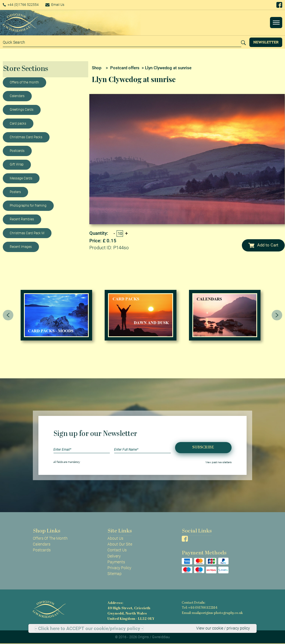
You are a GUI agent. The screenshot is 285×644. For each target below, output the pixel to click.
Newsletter (266, 42)
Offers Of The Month (50, 538)
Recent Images (21, 247)
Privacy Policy (119, 568)
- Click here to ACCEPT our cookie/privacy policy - (89, 629)
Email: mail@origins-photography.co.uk (211, 612)
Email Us (62, 5)
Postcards (17, 151)
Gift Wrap (17, 164)
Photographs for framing (28, 206)
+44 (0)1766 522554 (24, 5)
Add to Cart (263, 245)
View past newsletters (218, 462)
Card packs (18, 124)
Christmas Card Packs (26, 137)
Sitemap (115, 574)
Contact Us (117, 550)
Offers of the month (24, 82)
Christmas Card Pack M (27, 233)
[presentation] (8, 315)
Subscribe (203, 447)
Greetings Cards (22, 110)
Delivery (114, 556)
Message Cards (21, 178)
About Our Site (120, 544)
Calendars (17, 96)
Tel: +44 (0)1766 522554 (199, 608)
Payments (116, 562)
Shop (97, 68)
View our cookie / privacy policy (223, 628)
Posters (15, 192)
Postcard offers (125, 68)
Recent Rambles (22, 219)
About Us (115, 538)
